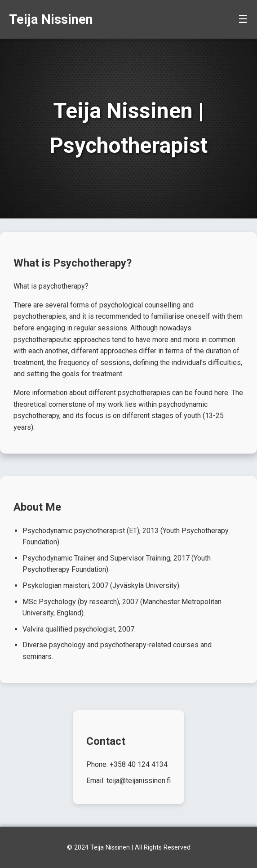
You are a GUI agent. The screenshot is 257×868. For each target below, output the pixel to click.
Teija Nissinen (51, 19)
